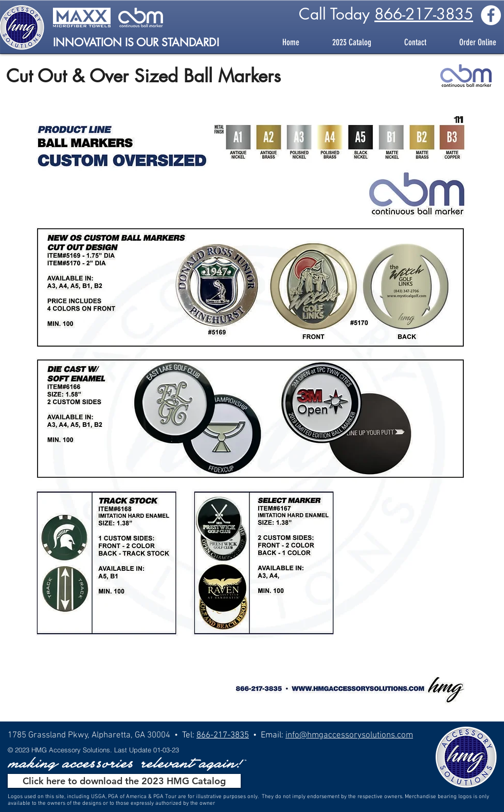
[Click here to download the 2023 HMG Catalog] (124, 781)
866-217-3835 (424, 14)
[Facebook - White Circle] (491, 15)
